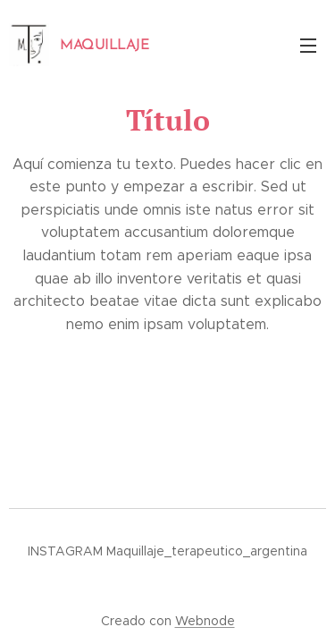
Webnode (205, 621)
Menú (308, 46)
